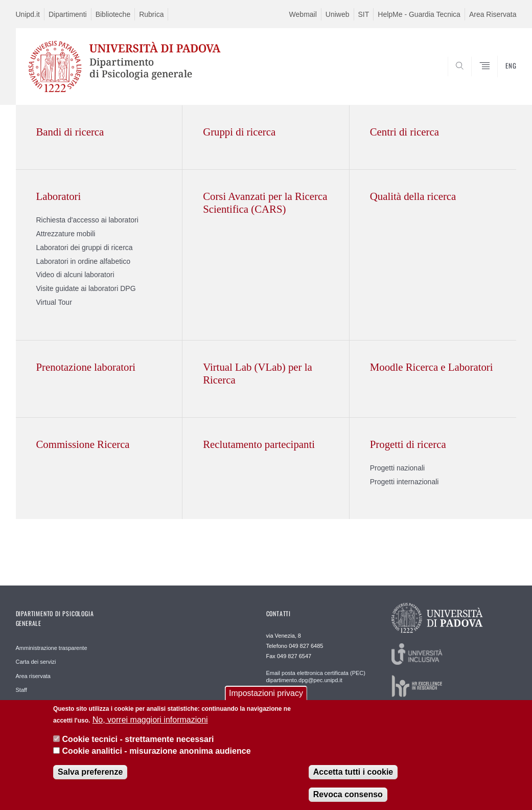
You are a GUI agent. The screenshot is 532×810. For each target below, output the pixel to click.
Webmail (303, 14)
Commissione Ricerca (83, 444)
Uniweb (338, 14)
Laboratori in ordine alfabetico (83, 261)
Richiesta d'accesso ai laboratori (87, 220)
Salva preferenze (90, 772)
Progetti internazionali (404, 482)
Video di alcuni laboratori (75, 275)
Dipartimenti (68, 14)
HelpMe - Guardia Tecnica (419, 14)
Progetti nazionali (397, 468)
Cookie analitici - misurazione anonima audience (157, 751)
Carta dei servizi (36, 662)
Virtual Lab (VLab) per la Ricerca (258, 373)
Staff (21, 690)
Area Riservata (493, 14)
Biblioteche (113, 14)
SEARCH (474, 80)
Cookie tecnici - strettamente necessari (138, 739)
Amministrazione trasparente (52, 648)
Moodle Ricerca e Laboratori (432, 367)
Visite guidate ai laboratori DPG (86, 288)
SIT (364, 14)
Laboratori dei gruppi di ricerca (85, 247)
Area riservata (33, 676)
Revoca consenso (348, 794)
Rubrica (151, 14)
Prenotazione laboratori (86, 367)
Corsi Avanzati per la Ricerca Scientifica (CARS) (265, 202)
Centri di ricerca (404, 132)
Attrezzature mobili (66, 234)
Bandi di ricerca (70, 132)
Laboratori (59, 196)
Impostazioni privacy (266, 693)
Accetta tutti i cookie (353, 772)
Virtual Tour (54, 302)
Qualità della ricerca (413, 196)
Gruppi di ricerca (239, 132)
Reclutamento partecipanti (259, 444)
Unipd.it (28, 14)
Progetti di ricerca (408, 444)
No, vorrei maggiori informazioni (150, 720)
